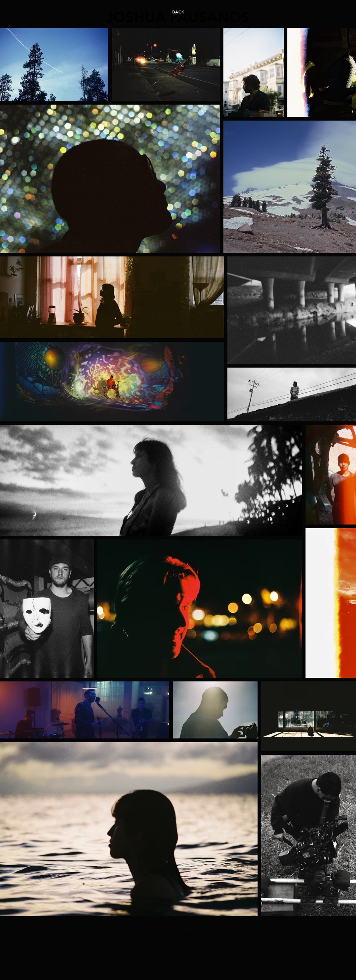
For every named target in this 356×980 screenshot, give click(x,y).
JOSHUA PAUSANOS (178, 17)
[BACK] (178, 12)
